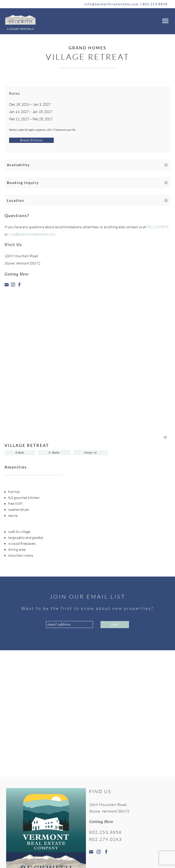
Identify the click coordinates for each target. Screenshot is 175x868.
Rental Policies (31, 140)
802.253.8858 (155, 4)
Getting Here (17, 274)
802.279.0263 (106, 839)
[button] (165, 20)
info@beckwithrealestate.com (112, 4)
